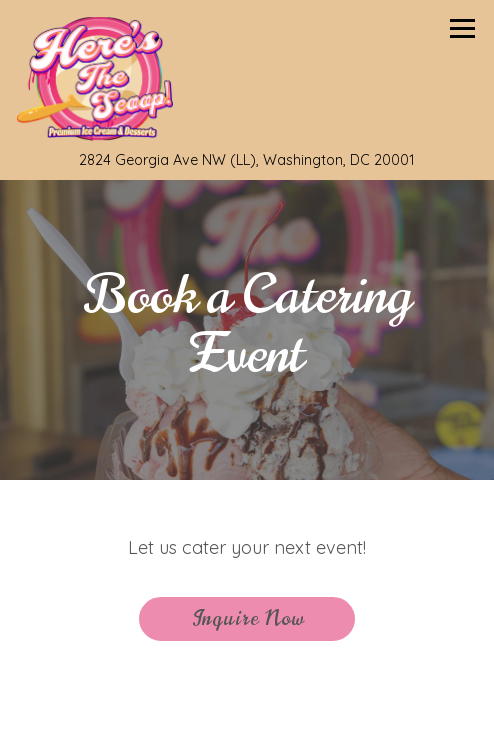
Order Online (338, 714)
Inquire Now (247, 618)
